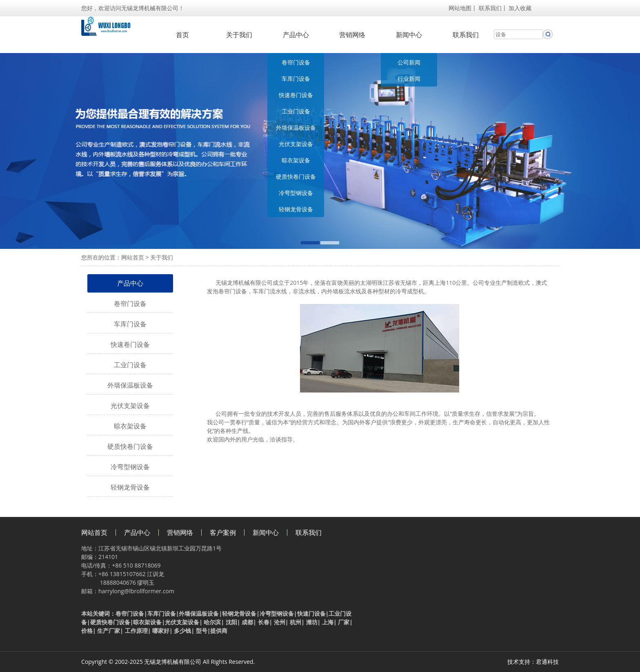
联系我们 (490, 8)
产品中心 (296, 35)
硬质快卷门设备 (296, 176)
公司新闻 (409, 62)
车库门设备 (296, 79)
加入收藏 (520, 8)
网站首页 (133, 257)
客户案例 (223, 532)
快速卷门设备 (296, 95)
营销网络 (352, 35)
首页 (182, 35)
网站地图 (460, 8)
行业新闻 (409, 79)
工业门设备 (296, 111)
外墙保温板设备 (296, 128)
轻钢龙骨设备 (296, 209)
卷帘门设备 (296, 62)
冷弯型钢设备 (296, 193)
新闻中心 (409, 35)
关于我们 (239, 35)
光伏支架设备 (296, 144)
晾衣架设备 (296, 160)
